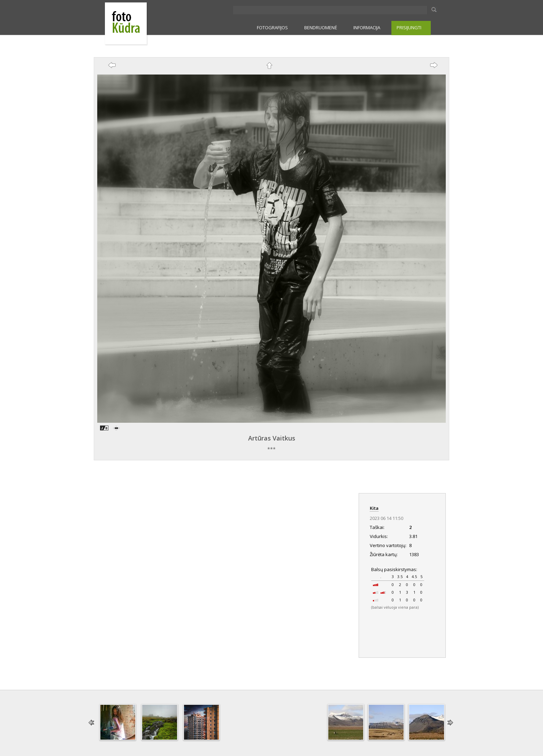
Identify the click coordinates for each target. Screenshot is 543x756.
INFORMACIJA (367, 28)
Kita (374, 508)
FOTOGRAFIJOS (272, 28)
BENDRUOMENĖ (321, 28)
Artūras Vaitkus (272, 438)
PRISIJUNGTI (409, 28)
